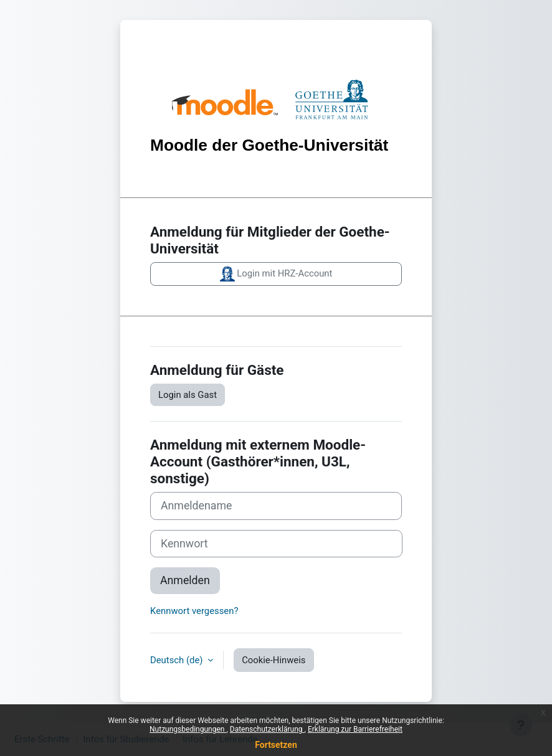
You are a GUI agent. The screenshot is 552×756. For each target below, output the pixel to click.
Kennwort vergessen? (194, 611)
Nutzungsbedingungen (188, 729)
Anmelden (185, 580)
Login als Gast (188, 395)
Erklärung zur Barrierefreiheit (355, 729)
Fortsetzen (276, 745)
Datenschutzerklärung (267, 729)
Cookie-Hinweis (274, 660)
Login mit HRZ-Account (276, 274)
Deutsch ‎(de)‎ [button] (178, 660)
